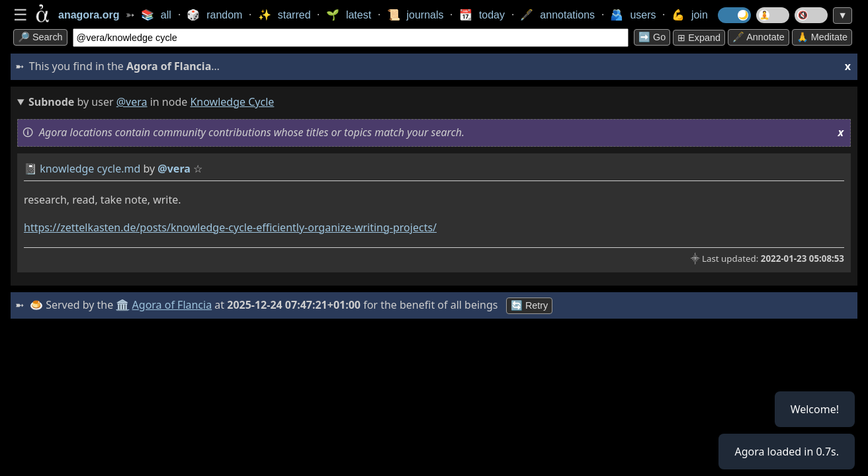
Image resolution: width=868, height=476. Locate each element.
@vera (132, 102)
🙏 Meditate (822, 37)
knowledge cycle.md (90, 169)
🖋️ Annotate (759, 37)
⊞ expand (699, 38)
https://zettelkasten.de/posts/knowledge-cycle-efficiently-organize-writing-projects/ (230, 227)
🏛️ (122, 305)
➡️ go (652, 37)
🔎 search (40, 37)
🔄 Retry (529, 305)
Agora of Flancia (172, 305)
